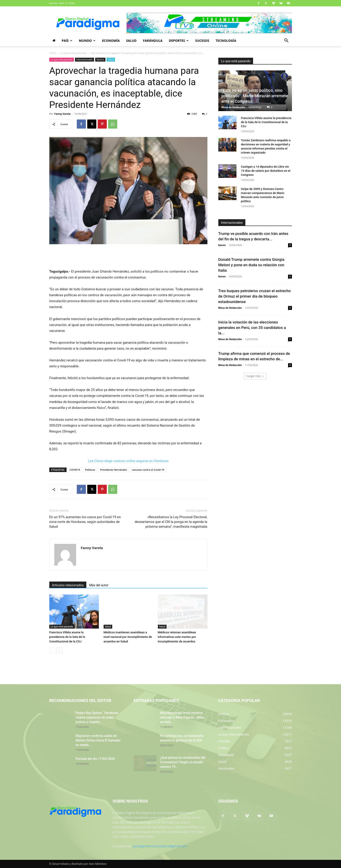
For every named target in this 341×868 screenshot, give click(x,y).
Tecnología (226, 41)
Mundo (87, 41)
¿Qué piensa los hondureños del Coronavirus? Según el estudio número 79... (183, 762)
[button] (286, 41)
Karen (222, 245)
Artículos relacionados (68, 585)
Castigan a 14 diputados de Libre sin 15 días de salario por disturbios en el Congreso (266, 171)
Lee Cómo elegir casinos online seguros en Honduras (128, 461)
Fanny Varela (62, 114)
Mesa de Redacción (233, 107)
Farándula (153, 41)
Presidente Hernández (114, 470)
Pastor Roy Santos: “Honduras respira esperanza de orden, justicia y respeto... (97, 717)
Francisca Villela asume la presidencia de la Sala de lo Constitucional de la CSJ (67, 637)
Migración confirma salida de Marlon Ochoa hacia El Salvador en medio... (98, 740)
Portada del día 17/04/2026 (95, 759)
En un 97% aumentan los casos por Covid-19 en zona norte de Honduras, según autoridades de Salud (85, 522)
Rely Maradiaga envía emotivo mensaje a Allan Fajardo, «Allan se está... (182, 717)
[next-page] (59, 650)
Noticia (100, 60)
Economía (111, 41)
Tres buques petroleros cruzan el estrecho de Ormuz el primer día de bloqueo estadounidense (255, 296)
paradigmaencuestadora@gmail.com (160, 846)
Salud (131, 41)
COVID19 (75, 470)
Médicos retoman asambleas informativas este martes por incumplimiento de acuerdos (177, 637)
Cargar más (255, 376)
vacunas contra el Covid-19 (148, 470)
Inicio (53, 53)
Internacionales (85, 60)
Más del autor (99, 585)
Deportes (179, 41)
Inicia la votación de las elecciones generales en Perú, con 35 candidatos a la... (252, 328)
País (67, 41)
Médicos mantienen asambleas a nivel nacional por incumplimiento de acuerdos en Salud (128, 637)
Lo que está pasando (74, 53)
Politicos (90, 470)
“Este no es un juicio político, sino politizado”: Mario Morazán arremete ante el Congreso (255, 96)
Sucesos (202, 41)
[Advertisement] (128, 257)
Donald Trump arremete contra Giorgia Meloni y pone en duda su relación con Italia (251, 265)
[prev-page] (52, 650)
